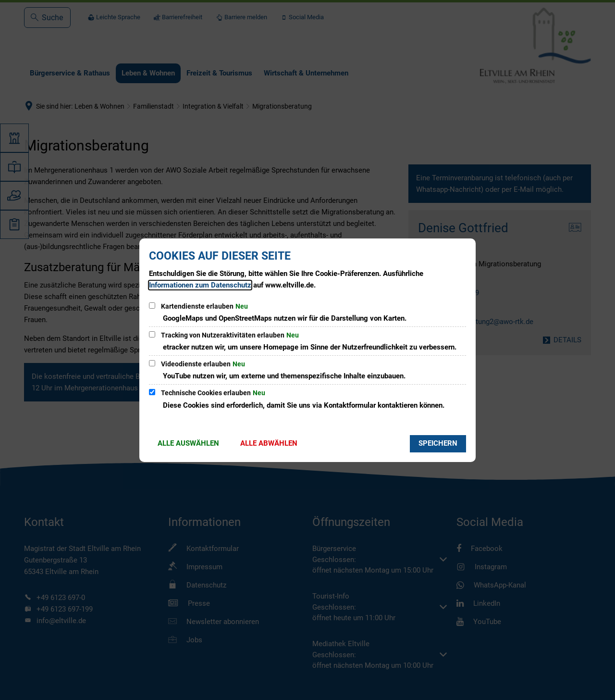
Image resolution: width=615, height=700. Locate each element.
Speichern (438, 443)
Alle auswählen (188, 443)
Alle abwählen (269, 443)
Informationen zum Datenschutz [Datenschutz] (200, 285)
